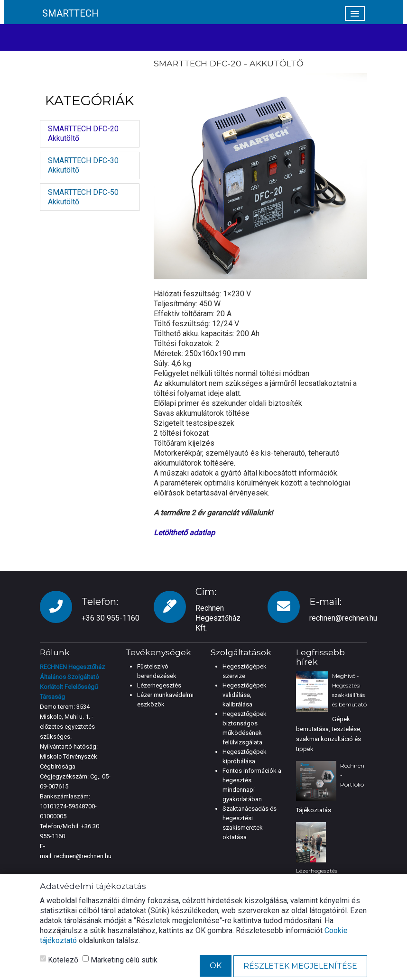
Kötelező (59, 960)
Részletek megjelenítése (300, 966)
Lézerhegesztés (159, 685)
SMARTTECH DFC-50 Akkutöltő (83, 197)
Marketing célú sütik (120, 960)
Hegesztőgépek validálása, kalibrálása (245, 695)
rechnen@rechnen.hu (343, 618)
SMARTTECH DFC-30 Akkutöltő (83, 165)
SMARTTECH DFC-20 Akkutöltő (83, 133)
